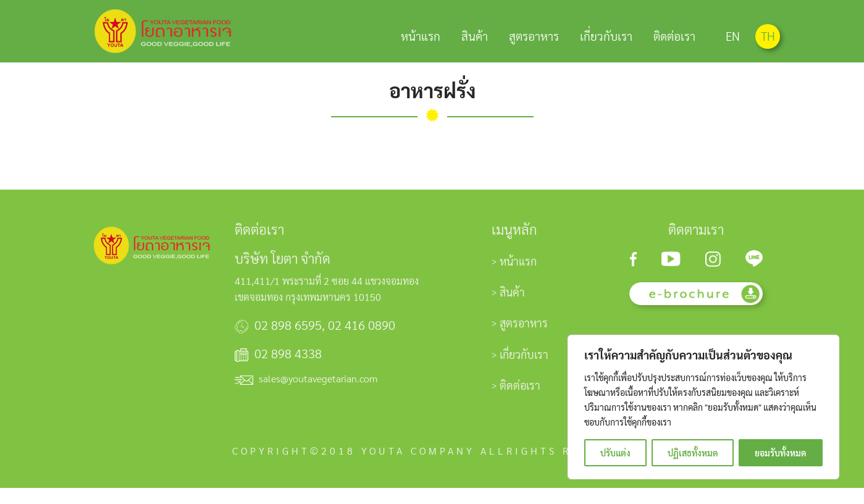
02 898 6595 (288, 341)
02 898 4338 (288, 369)
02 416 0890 (362, 341)
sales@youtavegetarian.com (318, 394)
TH (768, 36)
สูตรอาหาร (534, 35)
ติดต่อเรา (674, 35)
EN (733, 36)
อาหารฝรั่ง (432, 106)
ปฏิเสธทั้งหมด (693, 453)
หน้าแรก (421, 35)
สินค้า (475, 35)
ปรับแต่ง (615, 453)
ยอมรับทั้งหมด (781, 453)
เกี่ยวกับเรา (606, 35)
